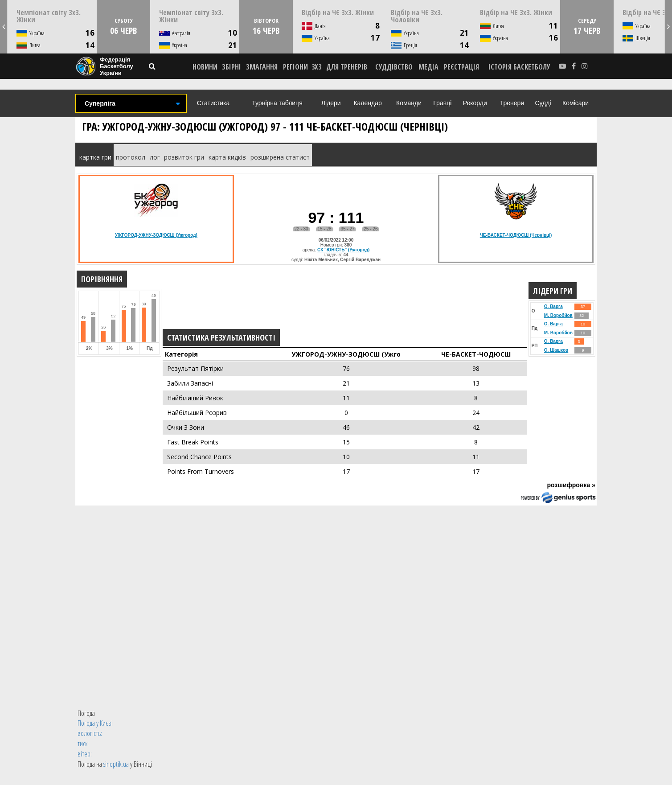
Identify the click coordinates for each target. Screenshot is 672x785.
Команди (409, 103)
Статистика (213, 103)
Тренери (512, 103)
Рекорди (475, 103)
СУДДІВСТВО (394, 67)
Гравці (442, 103)
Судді (543, 103)
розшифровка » (571, 485)
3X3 (316, 67)
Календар (367, 103)
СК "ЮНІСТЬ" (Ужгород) (343, 250)
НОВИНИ (205, 67)
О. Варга (553, 306)
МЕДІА (428, 67)
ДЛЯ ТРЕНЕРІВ (347, 67)
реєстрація (461, 67)
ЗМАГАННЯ (262, 67)
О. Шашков (556, 350)
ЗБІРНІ (232, 67)
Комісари (576, 103)
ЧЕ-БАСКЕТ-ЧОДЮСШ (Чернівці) (516, 235)
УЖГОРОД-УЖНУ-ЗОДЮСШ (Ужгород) (156, 235)
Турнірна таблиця (277, 103)
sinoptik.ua (116, 764)
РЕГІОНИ (295, 67)
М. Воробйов (558, 315)
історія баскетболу (519, 67)
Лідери (331, 103)
